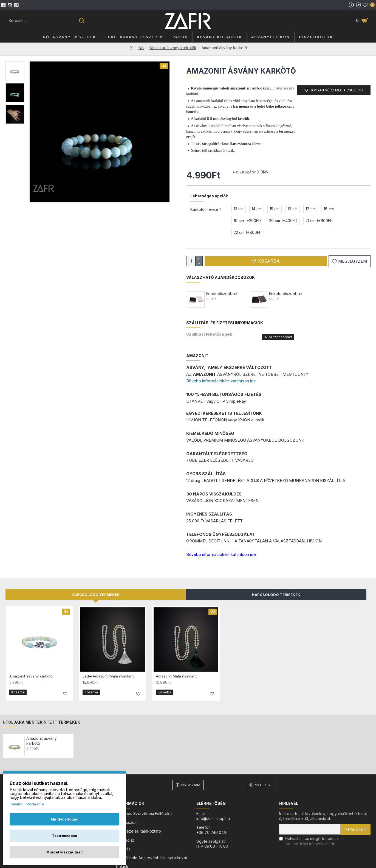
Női (141, 48)
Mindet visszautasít (65, 852)
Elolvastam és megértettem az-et (309, 819)
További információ (27, 804)
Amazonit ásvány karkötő (31, 656)
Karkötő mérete (204, 202)
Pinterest (263, 762)
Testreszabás (64, 836)
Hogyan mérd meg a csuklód (336, 90)
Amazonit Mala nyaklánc (177, 656)
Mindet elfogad (65, 819)
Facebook (117, 762)
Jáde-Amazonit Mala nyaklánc (109, 656)
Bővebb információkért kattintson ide (221, 368)
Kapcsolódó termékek (96, 575)
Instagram (190, 762)
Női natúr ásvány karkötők (173, 48)
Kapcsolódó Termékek (276, 575)
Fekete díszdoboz (286, 287)
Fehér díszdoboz (222, 287)
